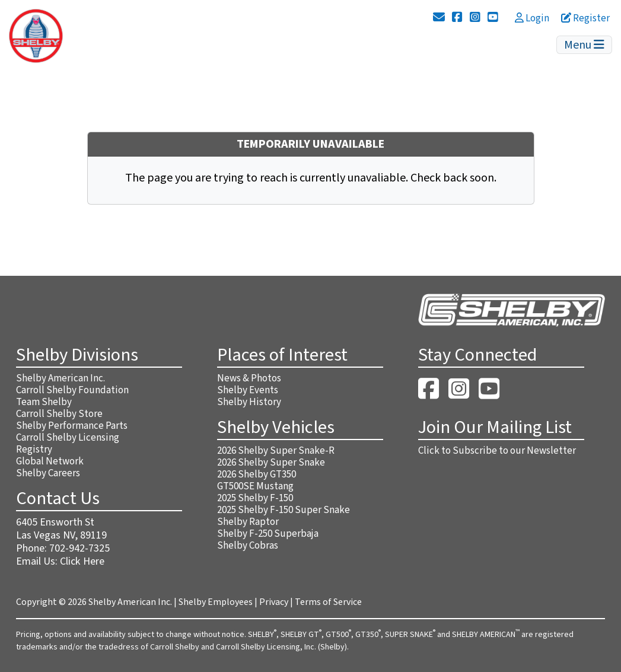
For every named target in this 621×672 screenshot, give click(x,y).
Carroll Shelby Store (59, 414)
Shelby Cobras (248, 546)
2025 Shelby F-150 (255, 498)
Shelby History (249, 402)
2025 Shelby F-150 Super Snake (284, 510)
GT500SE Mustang (255, 486)
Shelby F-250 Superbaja (268, 534)
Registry (34, 450)
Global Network (50, 461)
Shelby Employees (216, 602)
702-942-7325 (79, 548)
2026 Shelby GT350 (257, 474)
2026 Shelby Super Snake (271, 463)
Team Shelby (44, 402)
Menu (584, 45)
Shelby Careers (48, 473)
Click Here (82, 561)
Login (532, 18)
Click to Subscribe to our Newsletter (497, 451)
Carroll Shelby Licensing (68, 438)
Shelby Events (248, 390)
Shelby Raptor (248, 522)
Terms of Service (328, 602)
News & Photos (249, 378)
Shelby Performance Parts (72, 426)
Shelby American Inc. (60, 378)
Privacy (274, 602)
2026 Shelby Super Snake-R (276, 451)
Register (585, 18)
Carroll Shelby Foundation (72, 390)
